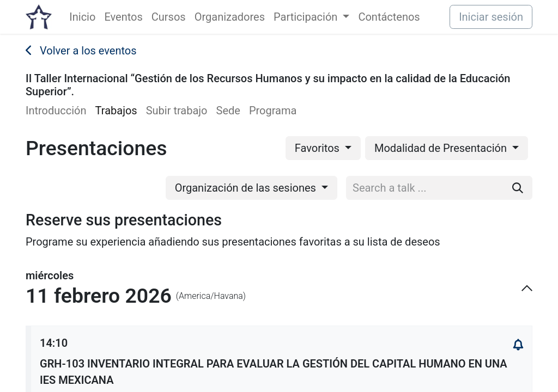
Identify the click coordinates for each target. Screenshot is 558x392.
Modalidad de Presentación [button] (442, 148)
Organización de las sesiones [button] (247, 188)
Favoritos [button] (319, 148)
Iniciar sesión (491, 17)
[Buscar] (518, 188)
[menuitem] (82, 17)
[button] (518, 345)
